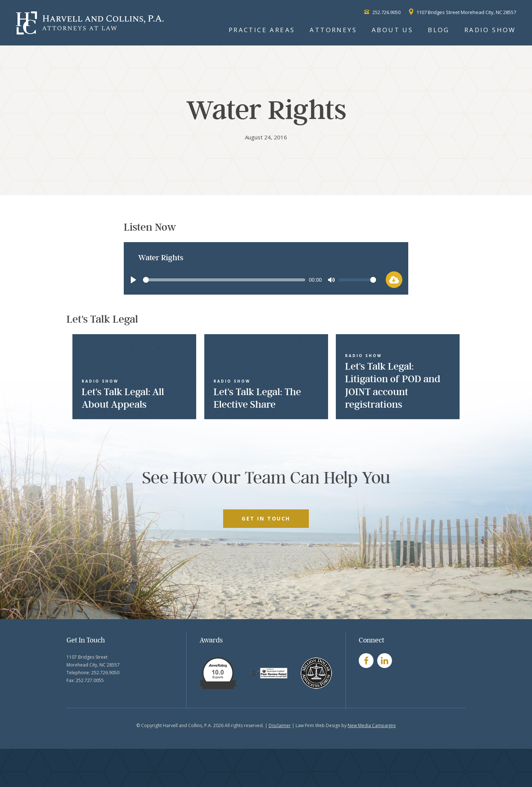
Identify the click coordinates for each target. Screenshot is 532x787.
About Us (392, 30)
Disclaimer (280, 725)
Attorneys (333, 30)
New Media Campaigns (372, 725)
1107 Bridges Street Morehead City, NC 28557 (463, 12)
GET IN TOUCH (266, 518)
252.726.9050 (382, 12)
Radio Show (490, 30)
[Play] (133, 280)
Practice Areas (262, 30)
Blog (439, 30)
